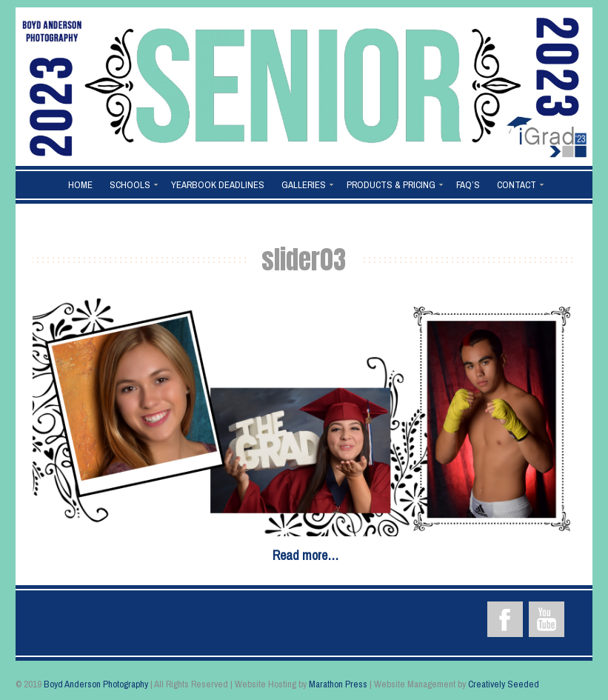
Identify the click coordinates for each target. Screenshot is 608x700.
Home (80, 185)
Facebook (505, 619)
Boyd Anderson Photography (96, 684)
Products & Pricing (391, 185)
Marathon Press (338, 684)
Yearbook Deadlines (218, 185)
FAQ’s (468, 185)
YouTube (547, 619)
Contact (517, 185)
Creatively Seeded (504, 684)
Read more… (305, 555)
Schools (130, 185)
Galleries (304, 185)
